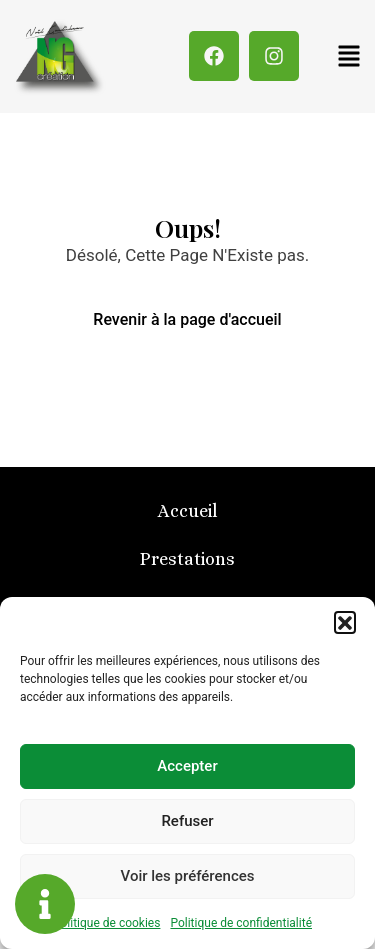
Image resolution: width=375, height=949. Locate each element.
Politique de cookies (106, 923)
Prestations (187, 559)
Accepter (187, 766)
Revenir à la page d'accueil (187, 319)
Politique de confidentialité (241, 923)
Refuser (187, 821)
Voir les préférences (188, 876)
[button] (345, 622)
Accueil (188, 511)
